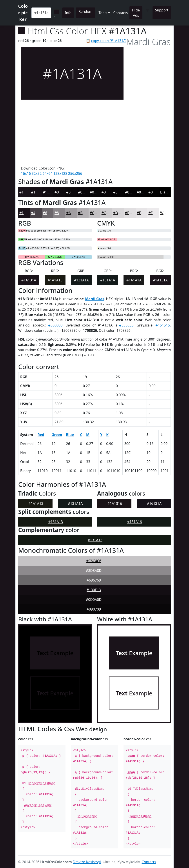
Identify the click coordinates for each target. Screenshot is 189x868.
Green (57, 435)
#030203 (144, 192)
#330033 (55, 325)
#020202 (155, 192)
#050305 (120, 192)
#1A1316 (115, 503)
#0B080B (74, 192)
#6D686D (51, 213)
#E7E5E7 (144, 213)
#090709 (94, 609)
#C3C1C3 (97, 213)
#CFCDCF (109, 213)
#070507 (97, 192)
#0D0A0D (94, 600)
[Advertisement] (72, 133)
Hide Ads (136, 13)
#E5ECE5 (126, 325)
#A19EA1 (74, 213)
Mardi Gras (95, 299)
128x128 (60, 173)
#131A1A (81, 280)
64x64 (48, 173)
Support (162, 10)
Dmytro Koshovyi (87, 862)
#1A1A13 (55, 280)
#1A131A (27, 192)
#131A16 (134, 522)
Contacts (121, 13)
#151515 (163, 325)
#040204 (132, 192)
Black (165, 192)
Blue (70, 435)
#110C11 (50, 192)
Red (41, 435)
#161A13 (56, 522)
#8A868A (62, 213)
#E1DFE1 (132, 213)
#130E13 (94, 590)
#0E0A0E (62, 192)
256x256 (75, 173)
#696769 (94, 580)
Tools (103, 13)
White (165, 213)
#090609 (85, 192)
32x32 (37, 173)
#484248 (38, 213)
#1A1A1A (134, 280)
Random (85, 11)
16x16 (26, 173)
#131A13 (95, 540)
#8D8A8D (94, 571)
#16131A (154, 503)
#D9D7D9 (121, 213)
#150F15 (38, 192)
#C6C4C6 (94, 561)
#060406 (109, 192)
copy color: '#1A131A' (109, 41)
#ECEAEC (156, 213)
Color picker (23, 13)
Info (68, 13)
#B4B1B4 (86, 213)
